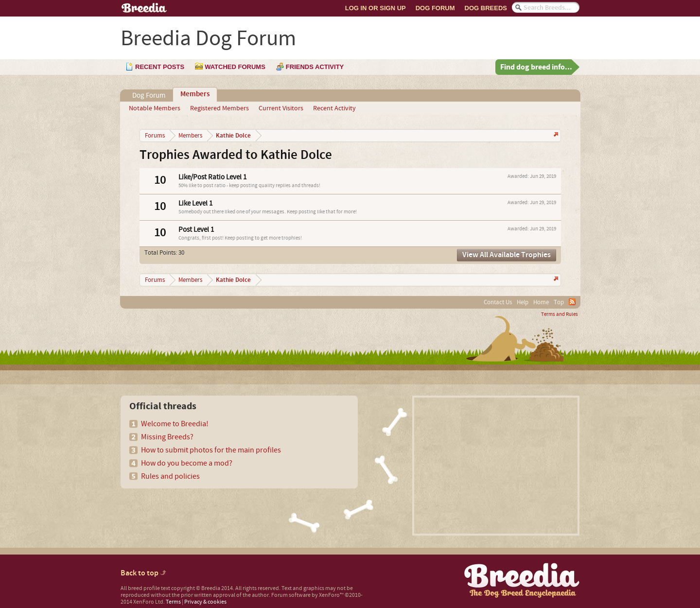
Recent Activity (334, 108)
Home (541, 302)
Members (195, 94)
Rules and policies (170, 476)
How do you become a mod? (187, 463)
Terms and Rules (560, 314)
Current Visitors (281, 108)
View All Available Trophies (507, 255)
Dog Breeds (486, 8)
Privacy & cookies (205, 602)
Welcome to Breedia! (175, 424)
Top (559, 302)
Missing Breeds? (167, 437)
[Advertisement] (496, 466)
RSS (572, 302)
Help (523, 302)
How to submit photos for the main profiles (211, 450)
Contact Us (498, 302)
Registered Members (219, 108)
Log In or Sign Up (376, 8)
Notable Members (155, 108)
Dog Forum (435, 8)
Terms (173, 602)
